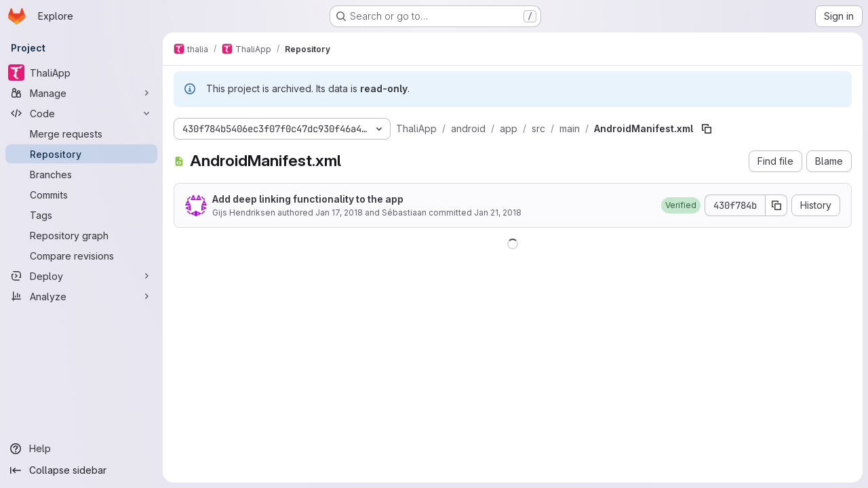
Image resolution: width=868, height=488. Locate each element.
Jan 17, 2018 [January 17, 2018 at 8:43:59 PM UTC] (339, 212)
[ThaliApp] (81, 73)
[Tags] (81, 215)
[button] (681, 205)
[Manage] (81, 93)
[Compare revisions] (81, 256)
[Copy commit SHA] (776, 205)
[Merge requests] (81, 134)
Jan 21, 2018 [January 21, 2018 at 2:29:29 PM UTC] (498, 212)
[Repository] (81, 154)
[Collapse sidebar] (81, 470)
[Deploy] (81, 276)
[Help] (81, 449)
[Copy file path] (707, 129)
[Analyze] (81, 296)
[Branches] (81, 174)
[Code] (81, 113)
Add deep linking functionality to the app (308, 199)
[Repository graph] (81, 235)
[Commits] (81, 195)
